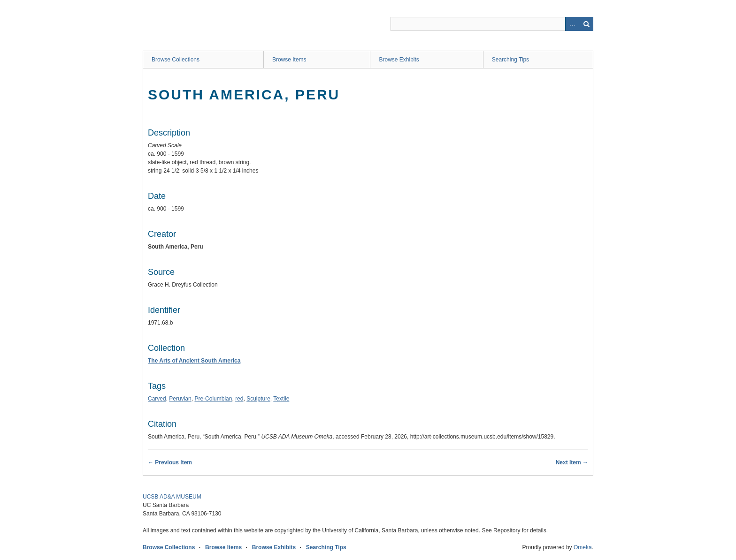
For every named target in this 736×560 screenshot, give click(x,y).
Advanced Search (572, 24)
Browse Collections (176, 60)
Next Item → (572, 462)
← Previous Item (170, 462)
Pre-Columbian (213, 399)
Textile (281, 399)
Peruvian (180, 399)
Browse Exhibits (399, 60)
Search (586, 24)
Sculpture (258, 399)
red (239, 399)
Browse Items (289, 60)
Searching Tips (510, 60)
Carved (157, 399)
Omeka (583, 547)
